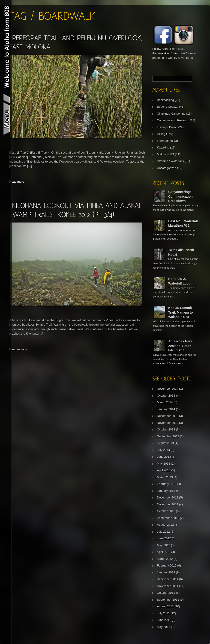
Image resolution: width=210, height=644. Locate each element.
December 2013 (168, 416)
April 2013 (164, 470)
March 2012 (165, 559)
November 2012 (168, 504)
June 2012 (164, 538)
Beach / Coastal (168, 107)
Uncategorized (167, 168)
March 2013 (165, 477)
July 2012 (163, 532)
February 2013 (167, 484)
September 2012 (168, 518)
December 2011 (168, 579)
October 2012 (166, 511)
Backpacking (165, 100)
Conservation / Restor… (173, 120)
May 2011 (163, 627)
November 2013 (168, 423)
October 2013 (166, 429)
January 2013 (166, 491)
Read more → (19, 182)
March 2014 (165, 402)
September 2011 (168, 600)
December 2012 (168, 497)
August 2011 (165, 606)
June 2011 (164, 620)
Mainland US (165, 154)
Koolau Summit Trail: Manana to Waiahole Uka (181, 312)
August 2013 (165, 443)
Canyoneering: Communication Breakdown (180, 196)
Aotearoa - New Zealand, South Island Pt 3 (180, 346)
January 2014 (166, 409)
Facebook (159, 53)
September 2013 (168, 436)
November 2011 (168, 586)
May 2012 (163, 545)
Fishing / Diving (167, 127)
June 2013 (164, 457)
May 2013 (163, 464)
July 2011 (163, 613)
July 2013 (163, 450)
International (165, 141)
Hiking (161, 134)
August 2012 (165, 525)
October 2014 (166, 396)
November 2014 (168, 389)
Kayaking (163, 147)
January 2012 (166, 572)
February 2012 (167, 565)
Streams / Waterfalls (170, 161)
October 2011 (166, 593)
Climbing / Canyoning (171, 114)
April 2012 (164, 552)
